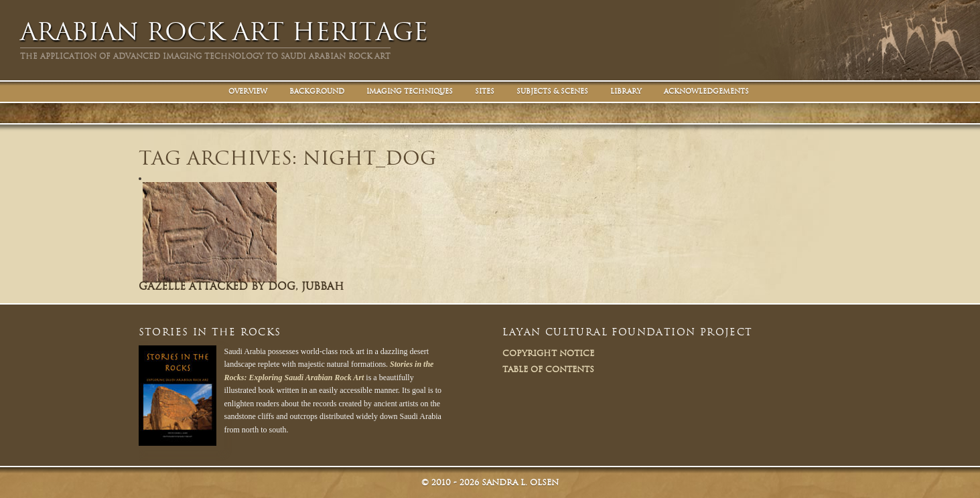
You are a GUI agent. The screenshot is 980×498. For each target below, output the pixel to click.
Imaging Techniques (410, 91)
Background (317, 91)
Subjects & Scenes (552, 91)
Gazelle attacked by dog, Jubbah (241, 286)
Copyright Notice (548, 353)
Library (626, 91)
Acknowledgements (706, 91)
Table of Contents (548, 369)
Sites (485, 91)
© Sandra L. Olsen (490, 482)
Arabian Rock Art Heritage (224, 32)
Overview (248, 91)
